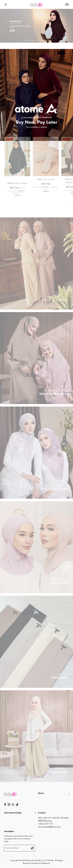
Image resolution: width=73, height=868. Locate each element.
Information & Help (13, 813)
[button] (25, 41)
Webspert (46, 863)
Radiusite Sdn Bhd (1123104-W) (40, 861)
